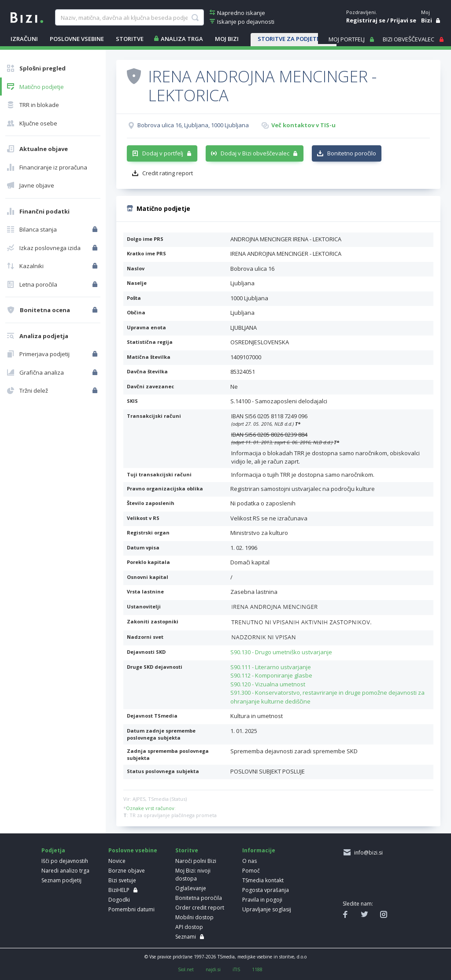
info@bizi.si (367, 853)
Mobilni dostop (194, 917)
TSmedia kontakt (263, 880)
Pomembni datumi (131, 909)
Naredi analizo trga (65, 871)
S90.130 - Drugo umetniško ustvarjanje (281, 652)
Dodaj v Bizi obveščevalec (255, 153)
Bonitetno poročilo (352, 153)
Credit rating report (168, 173)
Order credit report (200, 908)
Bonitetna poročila (199, 898)
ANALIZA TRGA (182, 39)
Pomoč (251, 871)
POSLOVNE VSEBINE (77, 39)
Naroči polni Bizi (196, 861)
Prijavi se (403, 20)
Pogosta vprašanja (266, 890)
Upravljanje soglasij (267, 909)
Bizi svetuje (122, 880)
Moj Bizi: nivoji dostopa (193, 875)
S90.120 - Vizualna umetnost (268, 684)
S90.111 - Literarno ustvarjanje (271, 667)
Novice (117, 861)
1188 (257, 969)
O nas (250, 861)
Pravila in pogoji (262, 900)
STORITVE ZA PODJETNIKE (294, 39)
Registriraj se (366, 20)
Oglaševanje (191, 888)
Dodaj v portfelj (163, 153)
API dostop (189, 927)
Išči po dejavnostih (65, 861)
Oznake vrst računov (150, 808)
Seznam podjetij (61, 880)
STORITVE (130, 39)
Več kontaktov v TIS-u (303, 125)
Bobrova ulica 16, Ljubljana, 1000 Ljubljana (193, 125)
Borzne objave (127, 871)
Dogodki (119, 900)
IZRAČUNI (24, 39)
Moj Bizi (227, 39)
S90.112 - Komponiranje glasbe (271, 675)
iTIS (236, 969)
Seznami (186, 937)
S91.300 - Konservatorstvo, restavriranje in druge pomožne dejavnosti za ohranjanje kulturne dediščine (327, 697)
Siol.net (186, 969)
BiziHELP (119, 890)
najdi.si (213, 969)
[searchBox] (129, 18)
